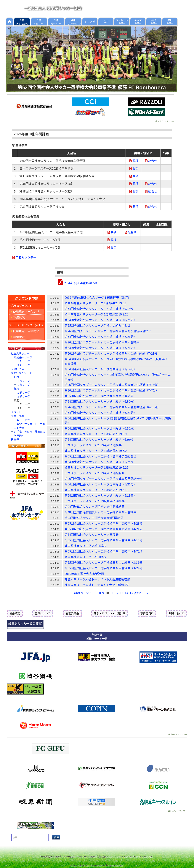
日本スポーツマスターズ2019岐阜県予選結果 (95, 501)
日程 (17, 377)
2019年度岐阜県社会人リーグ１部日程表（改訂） (98, 297)
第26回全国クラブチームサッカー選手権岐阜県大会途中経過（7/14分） (112, 385)
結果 (17, 389)
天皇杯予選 (17, 369)
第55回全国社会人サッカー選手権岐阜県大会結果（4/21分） (105, 529)
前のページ (81, 593)
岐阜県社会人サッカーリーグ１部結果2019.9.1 (96, 303)
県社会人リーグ (23, 357)
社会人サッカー (20, 353)
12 (117, 593)
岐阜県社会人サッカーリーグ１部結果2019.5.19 (96, 490)
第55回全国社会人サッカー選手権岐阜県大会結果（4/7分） (104, 551)
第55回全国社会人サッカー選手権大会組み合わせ (97, 325)
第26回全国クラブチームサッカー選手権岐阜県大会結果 (102, 342)
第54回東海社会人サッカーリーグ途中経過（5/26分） (101, 484)
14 (126, 593)
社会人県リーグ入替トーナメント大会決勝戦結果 (97, 579)
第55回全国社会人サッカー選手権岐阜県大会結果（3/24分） (105, 568)
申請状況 (18, 317)
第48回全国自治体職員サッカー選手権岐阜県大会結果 (100, 512)
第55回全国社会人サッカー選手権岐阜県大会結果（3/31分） (105, 562)
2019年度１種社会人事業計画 (84, 574)
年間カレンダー (24, 257)
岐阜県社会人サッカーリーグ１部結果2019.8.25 (96, 314)
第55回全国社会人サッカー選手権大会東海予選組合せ (100, 456)
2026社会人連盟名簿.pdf (81, 283)
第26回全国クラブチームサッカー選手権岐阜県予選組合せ (103, 479)
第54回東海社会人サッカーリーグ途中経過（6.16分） (100, 428)
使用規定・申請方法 (25, 312)
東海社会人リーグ (21, 373)
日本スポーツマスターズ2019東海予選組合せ (95, 473)
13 (122, 593)
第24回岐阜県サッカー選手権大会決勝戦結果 (94, 506)
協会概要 (15, 613)
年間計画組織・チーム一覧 (97, 636)
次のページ (141, 593)
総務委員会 (72, 613)
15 (131, 593)
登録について (43, 613)
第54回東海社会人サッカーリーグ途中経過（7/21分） (101, 348)
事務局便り (147, 613)
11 (112, 593)
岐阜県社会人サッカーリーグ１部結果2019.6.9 (96, 434)
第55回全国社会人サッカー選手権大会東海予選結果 (99, 396)
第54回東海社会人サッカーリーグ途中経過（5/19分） (101, 495)
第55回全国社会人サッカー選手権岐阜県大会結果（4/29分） (105, 523)
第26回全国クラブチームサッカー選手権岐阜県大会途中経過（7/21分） (112, 353)
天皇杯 (15, 439)
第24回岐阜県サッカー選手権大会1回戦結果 (94, 518)
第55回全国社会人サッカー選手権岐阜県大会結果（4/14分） (105, 540)
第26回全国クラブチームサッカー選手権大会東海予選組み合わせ (108, 331)
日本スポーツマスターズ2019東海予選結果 (93, 445)
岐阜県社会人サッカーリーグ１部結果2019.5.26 (96, 467)
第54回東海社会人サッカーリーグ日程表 (92, 534)
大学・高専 (17, 416)
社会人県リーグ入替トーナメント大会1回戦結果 (97, 585)
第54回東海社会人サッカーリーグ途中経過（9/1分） (100, 309)
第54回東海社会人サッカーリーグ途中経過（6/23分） (101, 413)
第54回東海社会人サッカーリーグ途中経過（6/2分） (100, 462)
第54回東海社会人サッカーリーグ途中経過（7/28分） (101, 337)
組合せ (151, 161)
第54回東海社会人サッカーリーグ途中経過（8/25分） (101, 320)
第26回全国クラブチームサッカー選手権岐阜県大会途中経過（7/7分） (112, 390)
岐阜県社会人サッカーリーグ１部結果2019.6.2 (96, 451)
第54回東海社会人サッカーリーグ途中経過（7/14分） (101, 369)
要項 (134, 161)
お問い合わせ (176, 613)
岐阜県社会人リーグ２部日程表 (85, 546)
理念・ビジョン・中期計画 (110, 613)
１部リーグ (23, 361)
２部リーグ (23, 365)
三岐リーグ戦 (22, 420)
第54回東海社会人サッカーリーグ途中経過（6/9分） (100, 439)
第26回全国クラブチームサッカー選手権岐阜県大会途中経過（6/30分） (112, 407)
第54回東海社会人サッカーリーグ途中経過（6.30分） (100, 401)
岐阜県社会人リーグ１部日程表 (85, 557)
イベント (16, 412)
